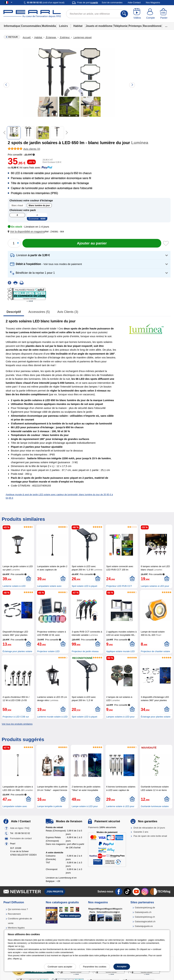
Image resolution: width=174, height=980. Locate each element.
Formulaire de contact (21, 838)
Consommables (31, 26)
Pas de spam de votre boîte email (150, 836)
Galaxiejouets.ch (143, 912)
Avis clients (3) (68, 312)
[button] (27, 232)
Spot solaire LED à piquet (84, 586)
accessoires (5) (39, 312)
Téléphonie (120, 26)
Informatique (12, 26)
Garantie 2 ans (141, 832)
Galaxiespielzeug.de (145, 908)
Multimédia (49, 26)
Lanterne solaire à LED (14, 586)
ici (21, 959)
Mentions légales (16, 928)
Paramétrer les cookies (95, 967)
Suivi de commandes (112, 2)
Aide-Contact (134, 2)
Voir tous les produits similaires (17, 724)
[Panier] (164, 14)
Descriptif (14, 312)
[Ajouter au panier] (92, 243)
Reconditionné (152, 26)
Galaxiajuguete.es (144, 926)
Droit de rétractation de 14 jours (149, 828)
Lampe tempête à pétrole (50, 806)
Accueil (27, 37)
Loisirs (63, 26)
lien (23, 946)
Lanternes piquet (82, 37)
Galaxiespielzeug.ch (145, 917)
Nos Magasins (153, 2)
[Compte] (150, 14)
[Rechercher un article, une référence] (97, 14)
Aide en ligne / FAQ (20, 828)
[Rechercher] (124, 14)
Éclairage (51, 37)
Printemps (135, 26)
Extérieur (65, 37)
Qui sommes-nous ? (18, 909)
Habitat (78, 26)
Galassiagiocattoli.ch (145, 921)
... (166, 26)
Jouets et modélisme (99, 26)
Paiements (102, 827)
